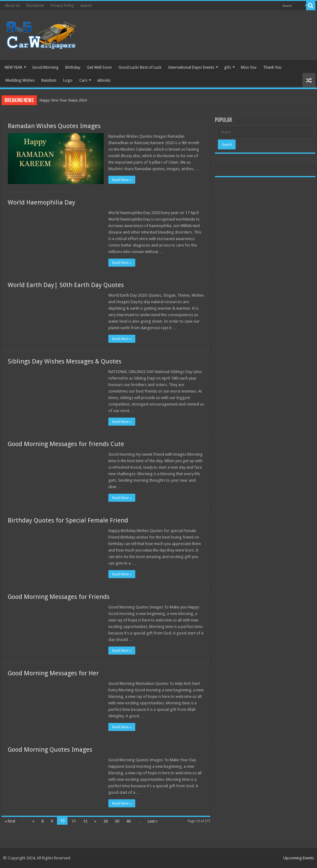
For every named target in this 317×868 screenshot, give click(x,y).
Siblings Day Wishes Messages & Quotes (65, 361)
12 (85, 821)
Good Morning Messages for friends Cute (66, 444)
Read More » (122, 180)
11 (74, 821)
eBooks (104, 80)
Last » (153, 821)
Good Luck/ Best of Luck (140, 67)
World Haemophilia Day (41, 202)
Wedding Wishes (20, 80)
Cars (83, 80)
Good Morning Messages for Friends (59, 597)
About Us (12, 6)
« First (10, 821)
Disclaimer (35, 6)
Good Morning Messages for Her (53, 673)
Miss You (249, 67)
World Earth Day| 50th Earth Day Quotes (66, 285)
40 (128, 821)
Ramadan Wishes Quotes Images (54, 126)
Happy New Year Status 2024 (63, 100)
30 (117, 821)
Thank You (272, 67)
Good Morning (45, 67)
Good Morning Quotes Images (50, 750)
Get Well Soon (99, 67)
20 (106, 821)
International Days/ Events (191, 67)
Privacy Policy (62, 6)
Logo (68, 80)
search (86, 6)
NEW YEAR (13, 67)
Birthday (73, 67)
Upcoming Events (299, 858)
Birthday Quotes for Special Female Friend (68, 520)
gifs (228, 67)
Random (49, 80)
